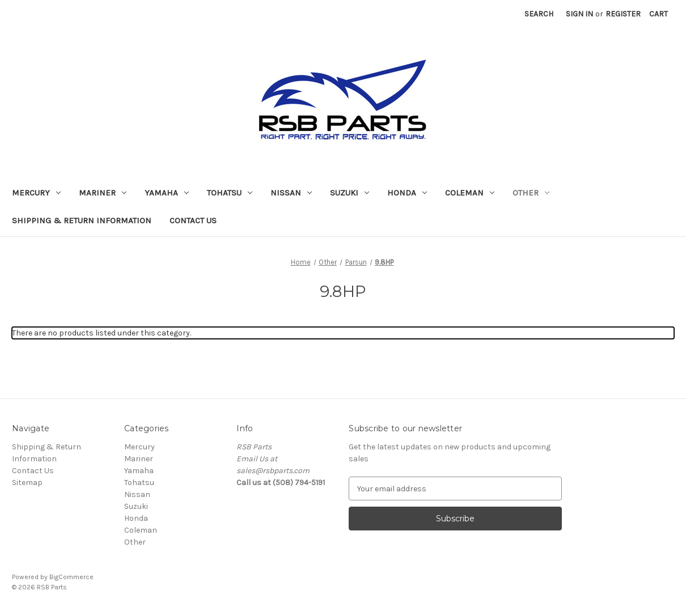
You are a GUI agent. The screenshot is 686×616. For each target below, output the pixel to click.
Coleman (470, 193)
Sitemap (27, 483)
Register (623, 14)
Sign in (579, 14)
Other (531, 193)
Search (539, 14)
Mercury (36, 193)
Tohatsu (230, 193)
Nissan (291, 193)
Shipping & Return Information (82, 220)
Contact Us (193, 220)
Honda (407, 193)
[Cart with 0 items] (659, 14)
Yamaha (167, 193)
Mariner (103, 193)
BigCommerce (71, 577)
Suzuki (350, 193)
